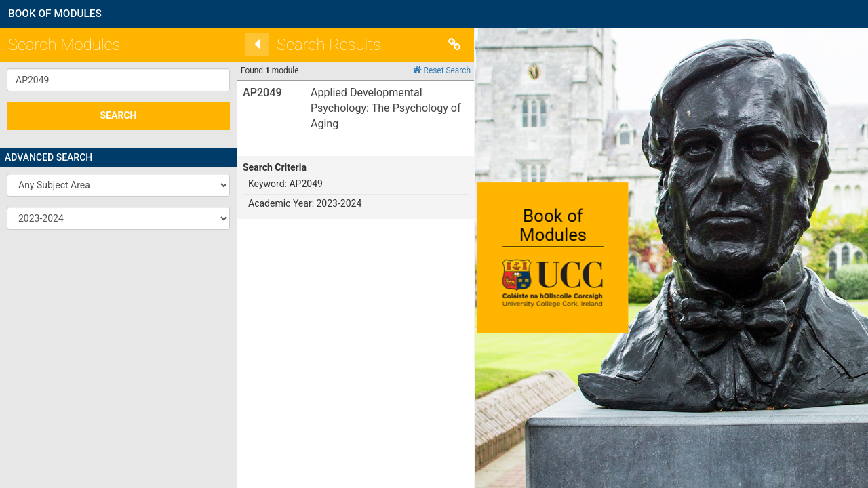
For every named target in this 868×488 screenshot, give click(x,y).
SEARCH (119, 115)
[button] (118, 185)
